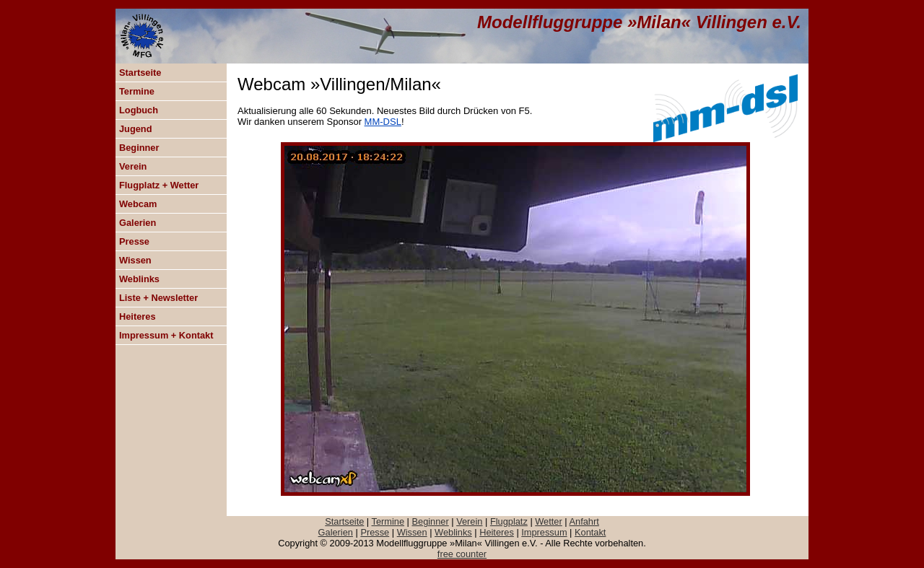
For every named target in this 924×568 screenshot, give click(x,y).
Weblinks (139, 279)
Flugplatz (509, 521)
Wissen (135, 260)
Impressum (544, 532)
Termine (137, 91)
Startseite (140, 73)
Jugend (136, 129)
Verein (133, 166)
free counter (462, 554)
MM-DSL (383, 122)
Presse (134, 241)
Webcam (138, 204)
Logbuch (139, 110)
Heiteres (138, 316)
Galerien (138, 223)
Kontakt (590, 532)
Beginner (139, 148)
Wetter (548, 521)
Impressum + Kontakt (166, 335)
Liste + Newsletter (158, 298)
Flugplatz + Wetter (159, 185)
